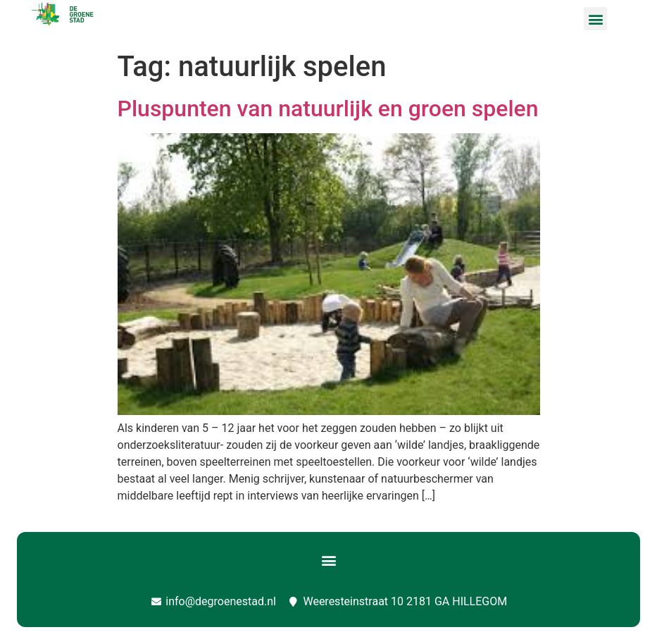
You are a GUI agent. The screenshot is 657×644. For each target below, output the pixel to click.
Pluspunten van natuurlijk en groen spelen (328, 109)
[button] (595, 19)
